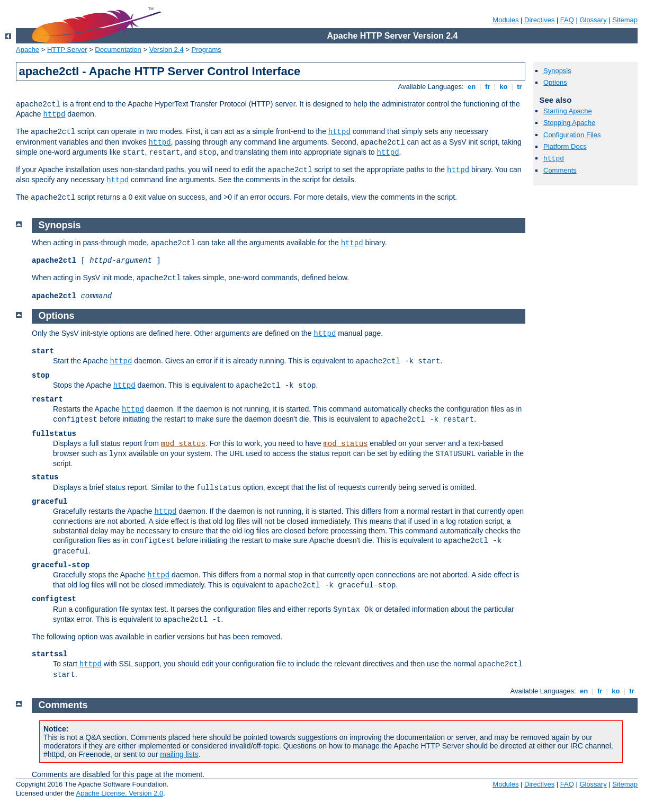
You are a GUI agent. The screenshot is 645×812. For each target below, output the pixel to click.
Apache (28, 50)
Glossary (593, 20)
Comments (560, 170)
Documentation (118, 50)
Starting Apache (568, 111)
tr (520, 87)
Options (555, 82)
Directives (539, 20)
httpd (54, 114)
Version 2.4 (167, 50)
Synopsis (557, 71)
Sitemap (625, 20)
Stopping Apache (569, 123)
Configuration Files (572, 135)
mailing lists (179, 754)
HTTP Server (67, 50)
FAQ (567, 20)
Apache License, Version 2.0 (119, 793)
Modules (505, 20)
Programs (207, 50)
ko (504, 87)
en (471, 87)
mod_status (183, 444)
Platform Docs (565, 146)
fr (487, 87)
